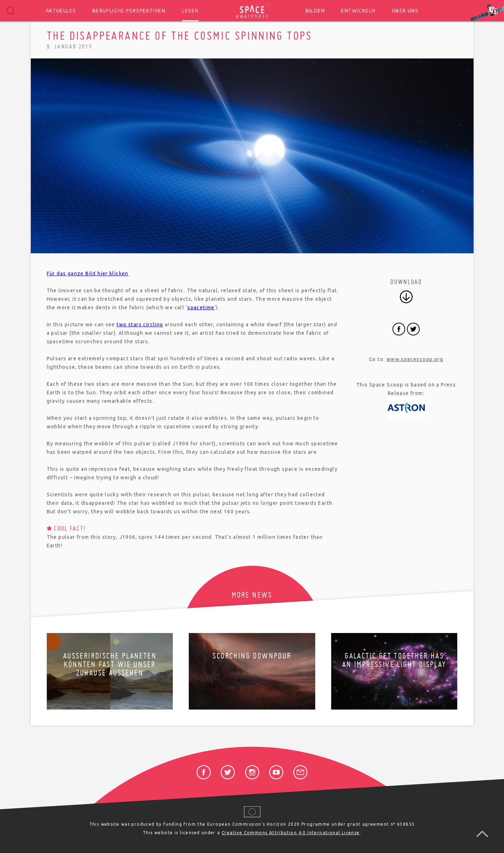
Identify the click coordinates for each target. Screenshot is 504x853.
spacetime (201, 307)
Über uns (405, 11)
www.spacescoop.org (415, 359)
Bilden (315, 11)
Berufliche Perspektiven (129, 11)
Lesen (190, 11)
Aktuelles (61, 11)
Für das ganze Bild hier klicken (88, 273)
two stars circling (140, 324)
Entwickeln (358, 11)
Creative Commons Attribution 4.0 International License (291, 833)
